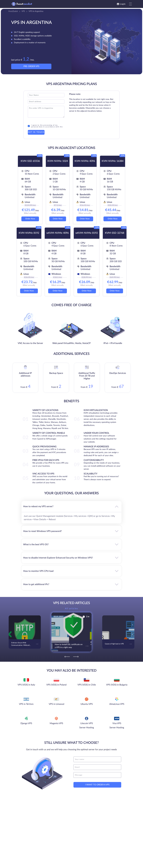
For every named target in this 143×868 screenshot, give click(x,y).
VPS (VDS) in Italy (26, 685)
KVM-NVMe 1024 (58, 161)
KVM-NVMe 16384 (113, 161)
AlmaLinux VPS (117, 704)
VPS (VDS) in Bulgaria (117, 685)
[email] (97, 767)
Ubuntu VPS (87, 704)
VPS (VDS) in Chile (87, 685)
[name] (97, 759)
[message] (97, 775)
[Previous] (67, 657)
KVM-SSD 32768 (115, 233)
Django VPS (26, 723)
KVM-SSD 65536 (30, 161)
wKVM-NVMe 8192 (87, 233)
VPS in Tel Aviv (26, 704)
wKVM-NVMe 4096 (58, 233)
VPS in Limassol (56, 704)
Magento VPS (56, 723)
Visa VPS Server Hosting (117, 725)
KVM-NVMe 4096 (85, 161)
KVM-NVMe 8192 (29, 233)
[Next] (76, 657)
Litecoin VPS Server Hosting (87, 725)
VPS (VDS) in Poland (56, 685)
